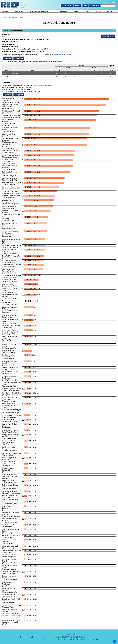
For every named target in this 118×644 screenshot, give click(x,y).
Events (98, 11)
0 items (114, 2)
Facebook (21, 638)
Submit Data (95, 5)
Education (63, 11)
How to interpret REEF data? (63, 55)
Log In (106, 2)
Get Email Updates (71, 635)
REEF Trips (19, 11)
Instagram (26, 638)
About (88, 11)
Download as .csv (108, 36)
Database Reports (18, 17)
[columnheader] (82, 65)
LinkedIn (38, 638)
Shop (85, 5)
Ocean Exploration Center (39, 11)
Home (4, 17)
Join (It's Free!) (67, 5)
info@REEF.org (82, 638)
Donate (78, 5)
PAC (9, 35)
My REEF (110, 11)
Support (77, 11)
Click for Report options (14, 31)
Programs (5, 11)
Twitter (32, 638)
